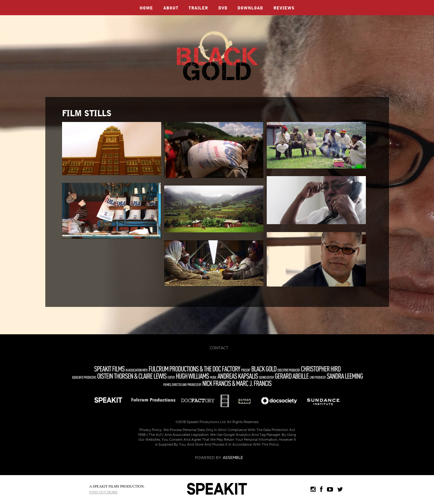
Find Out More (104, 492)
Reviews (284, 8)
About (171, 8)
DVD (223, 8)
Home (146, 8)
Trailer (198, 8)
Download (250, 8)
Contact (219, 348)
